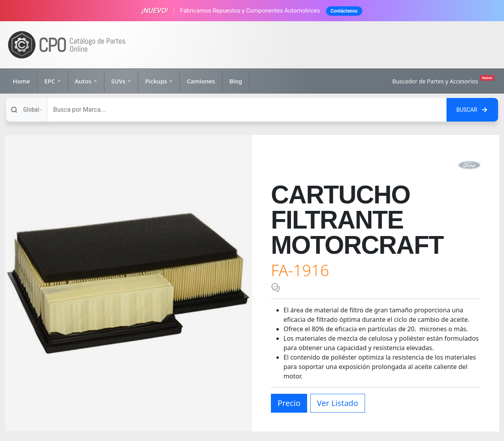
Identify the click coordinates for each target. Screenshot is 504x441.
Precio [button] (289, 403)
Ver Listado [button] (337, 403)
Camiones (201, 81)
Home (22, 81)
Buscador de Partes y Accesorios (443, 80)
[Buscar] (247, 110)
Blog (236, 81)
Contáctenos (344, 11)
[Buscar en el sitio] (472, 110)
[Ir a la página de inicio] (67, 45)
